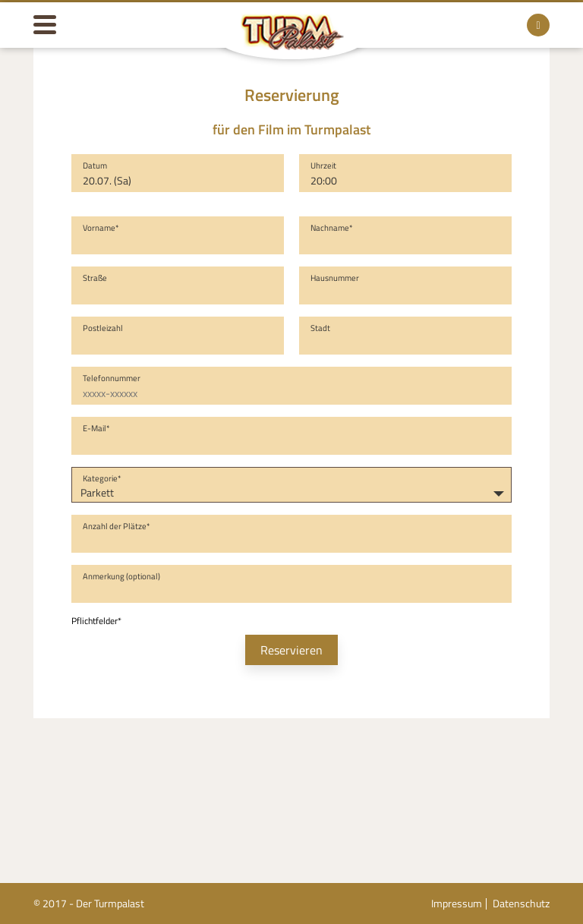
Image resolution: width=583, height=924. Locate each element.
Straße (95, 278)
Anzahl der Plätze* (117, 526)
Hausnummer (335, 278)
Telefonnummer (112, 378)
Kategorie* (102, 478)
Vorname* (101, 228)
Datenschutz (521, 903)
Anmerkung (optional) (121, 576)
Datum (95, 166)
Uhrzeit (323, 166)
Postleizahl (103, 328)
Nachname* (332, 228)
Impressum (457, 903)
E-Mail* (96, 428)
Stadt (320, 328)
